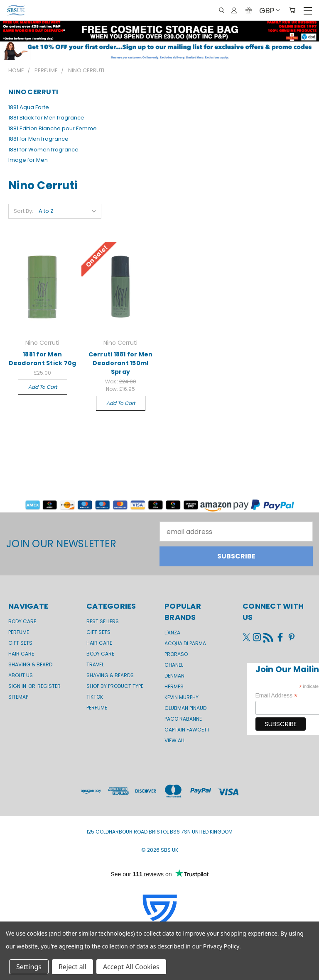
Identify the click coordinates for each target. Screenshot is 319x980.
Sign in (18, 686)
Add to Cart (43, 387)
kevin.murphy (182, 697)
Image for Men (28, 160)
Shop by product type (115, 686)
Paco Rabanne (183, 719)
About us (21, 675)
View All (175, 740)
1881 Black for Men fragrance (46, 118)
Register (49, 686)
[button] (159, 51)
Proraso (176, 654)
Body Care (22, 621)
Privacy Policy (221, 946)
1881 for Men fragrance (38, 139)
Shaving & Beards (110, 675)
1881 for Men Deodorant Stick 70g (43, 359)
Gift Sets (98, 632)
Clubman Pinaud (185, 708)
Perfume (19, 632)
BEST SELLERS (103, 621)
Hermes (174, 686)
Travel (95, 664)
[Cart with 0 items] (292, 11)
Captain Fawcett (187, 730)
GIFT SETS (20, 643)
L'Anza (172, 633)
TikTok (95, 697)
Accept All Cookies (131, 967)
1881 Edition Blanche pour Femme (53, 128)
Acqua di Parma (185, 643)
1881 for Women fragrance (43, 150)
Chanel (174, 665)
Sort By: (23, 211)
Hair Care (21, 654)
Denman (174, 676)
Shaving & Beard (30, 664)
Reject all (72, 967)
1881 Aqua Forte (29, 107)
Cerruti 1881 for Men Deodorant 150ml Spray (121, 363)
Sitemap (18, 697)
